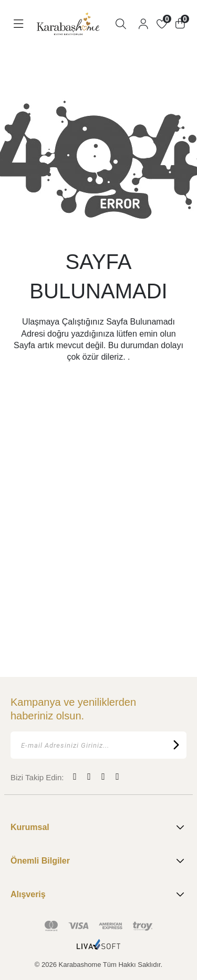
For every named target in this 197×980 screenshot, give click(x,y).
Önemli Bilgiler (98, 861)
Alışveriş (98, 895)
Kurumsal (98, 827)
